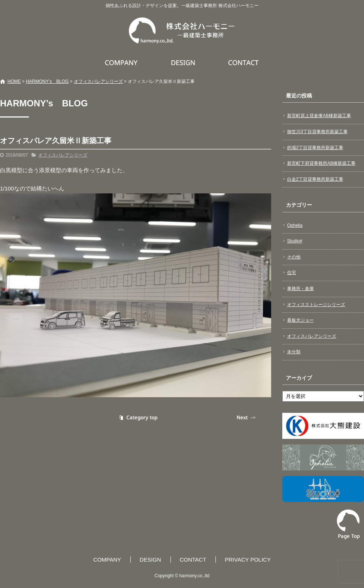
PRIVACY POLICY (248, 560)
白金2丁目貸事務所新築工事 (315, 179)
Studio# (295, 241)
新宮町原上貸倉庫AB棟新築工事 (319, 116)
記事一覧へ (137, 417)
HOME (14, 81)
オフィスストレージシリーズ (316, 305)
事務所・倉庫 (300, 289)
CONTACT (244, 62)
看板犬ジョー (300, 320)
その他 (294, 257)
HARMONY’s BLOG (47, 81)
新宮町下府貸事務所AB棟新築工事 (321, 163)
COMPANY (122, 62)
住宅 (292, 273)
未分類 (294, 352)
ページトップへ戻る (348, 524)
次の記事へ (247, 417)
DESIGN (184, 62)
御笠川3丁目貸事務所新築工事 (317, 132)
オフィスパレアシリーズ (98, 81)
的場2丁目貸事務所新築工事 (315, 148)
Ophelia (295, 225)
